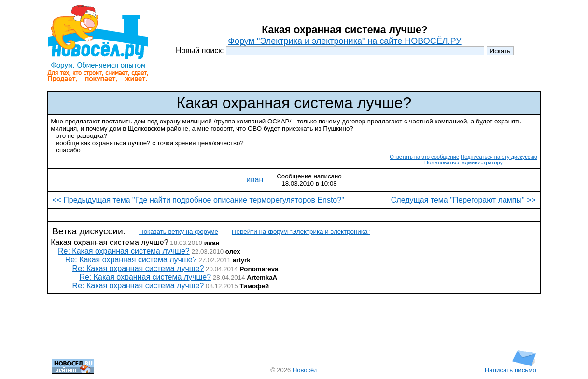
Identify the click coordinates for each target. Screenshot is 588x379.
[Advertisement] (294, 215)
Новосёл (305, 370)
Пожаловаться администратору (463, 162)
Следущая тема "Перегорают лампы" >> (463, 200)
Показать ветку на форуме (179, 232)
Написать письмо (511, 367)
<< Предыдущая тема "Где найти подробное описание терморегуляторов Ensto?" (198, 200)
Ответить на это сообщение (424, 157)
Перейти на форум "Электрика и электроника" (301, 232)
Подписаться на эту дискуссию (499, 157)
